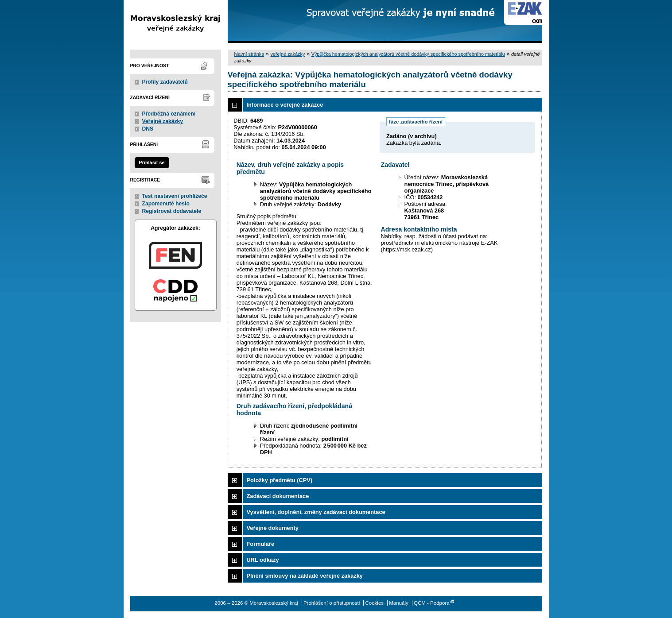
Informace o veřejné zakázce (285, 105)
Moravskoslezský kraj (176, 21)
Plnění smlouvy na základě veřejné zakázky (305, 576)
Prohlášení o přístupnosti (332, 603)
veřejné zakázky (287, 54)
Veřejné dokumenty (273, 528)
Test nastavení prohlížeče (175, 196)
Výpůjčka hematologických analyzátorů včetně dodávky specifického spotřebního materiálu (408, 54)
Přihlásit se (151, 162)
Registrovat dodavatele (172, 211)
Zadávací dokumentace (278, 496)
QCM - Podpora (432, 603)
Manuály (399, 603)
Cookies (374, 603)
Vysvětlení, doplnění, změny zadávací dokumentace (316, 512)
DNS (148, 129)
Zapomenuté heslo (166, 204)
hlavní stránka (249, 54)
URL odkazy (263, 560)
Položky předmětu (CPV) (280, 480)
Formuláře (261, 544)
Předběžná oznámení (169, 114)
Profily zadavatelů (165, 82)
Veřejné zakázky (163, 121)
